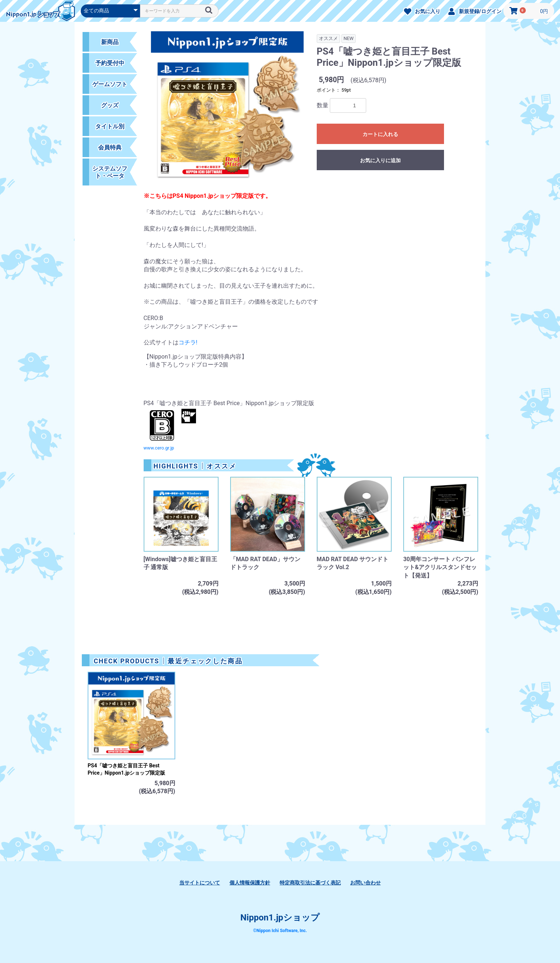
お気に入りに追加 (380, 160)
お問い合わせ (365, 883)
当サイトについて (200, 883)
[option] (227, 112)
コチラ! (188, 342)
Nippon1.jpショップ (280, 918)
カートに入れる (380, 134)
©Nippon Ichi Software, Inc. (280, 931)
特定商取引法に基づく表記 (310, 883)
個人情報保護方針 (250, 883)
